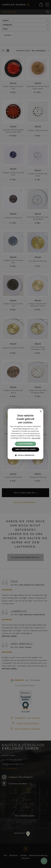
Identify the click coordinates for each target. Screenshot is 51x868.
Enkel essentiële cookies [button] (25, 450)
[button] (25, 455)
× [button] (41, 411)
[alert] (25, 434)
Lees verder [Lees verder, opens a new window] (36, 438)
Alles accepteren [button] (26, 444)
